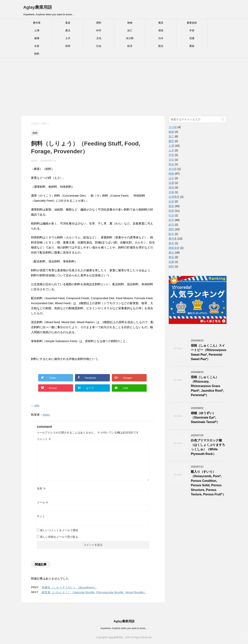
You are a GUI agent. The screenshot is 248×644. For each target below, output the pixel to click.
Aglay (46, 415)
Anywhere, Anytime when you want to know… (124, 628)
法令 (161, 38)
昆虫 (171, 164)
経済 (130, 46)
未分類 (130, 38)
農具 (161, 23)
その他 (173, 127)
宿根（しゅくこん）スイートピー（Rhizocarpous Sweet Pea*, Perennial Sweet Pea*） (209, 352)
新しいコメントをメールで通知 (59, 530)
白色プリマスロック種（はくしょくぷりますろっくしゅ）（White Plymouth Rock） (208, 447)
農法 (68, 30)
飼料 (37, 54)
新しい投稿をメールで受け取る (59, 537)
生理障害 (174, 197)
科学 (99, 30)
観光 (161, 46)
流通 (192, 38)
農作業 (37, 23)
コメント (44, 439)
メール (43, 502)
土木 (68, 38)
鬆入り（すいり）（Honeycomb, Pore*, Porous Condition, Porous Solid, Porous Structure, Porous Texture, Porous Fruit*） (208, 483)
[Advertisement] (124, 87)
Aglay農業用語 (38, 7)
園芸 (171, 141)
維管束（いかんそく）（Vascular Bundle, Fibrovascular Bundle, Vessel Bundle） (94, 592)
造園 (171, 262)
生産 (37, 46)
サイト (41, 516)
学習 (192, 30)
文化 (99, 38)
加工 (130, 30)
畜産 (68, 23)
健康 (37, 38)
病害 (68, 46)
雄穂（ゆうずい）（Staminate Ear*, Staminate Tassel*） (205, 418)
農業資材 (192, 23)
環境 (161, 30)
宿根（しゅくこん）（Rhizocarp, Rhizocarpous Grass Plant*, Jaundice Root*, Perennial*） (207, 386)
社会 (99, 46)
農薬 (192, 46)
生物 (171, 192)
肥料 (99, 23)
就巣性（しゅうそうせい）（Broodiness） (69, 587)
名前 (41, 488)
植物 (130, 23)
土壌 (37, 30)
